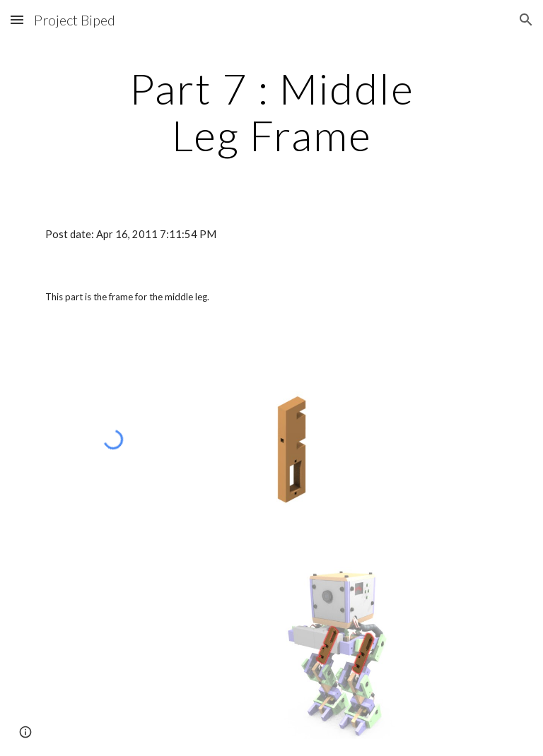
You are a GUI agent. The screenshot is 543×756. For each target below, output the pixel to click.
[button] (17, 19)
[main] (271, 112)
